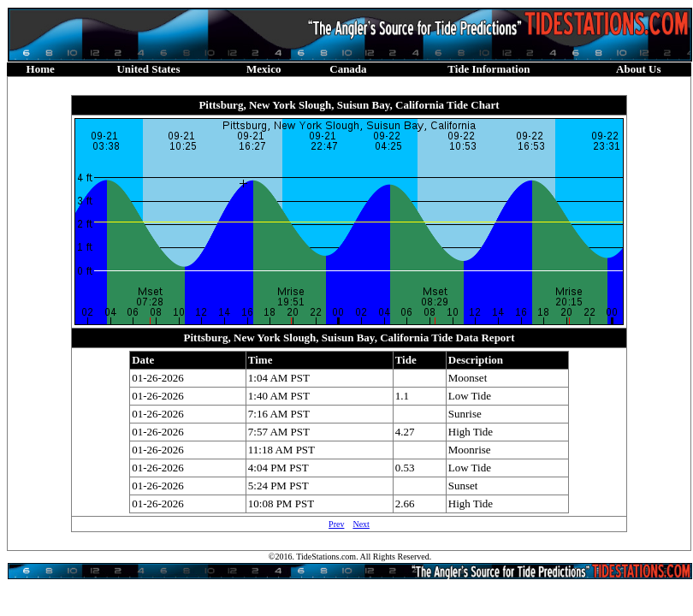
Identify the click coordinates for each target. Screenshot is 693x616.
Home (41, 69)
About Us (638, 69)
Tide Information (489, 69)
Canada (348, 69)
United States (148, 69)
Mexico (264, 69)
